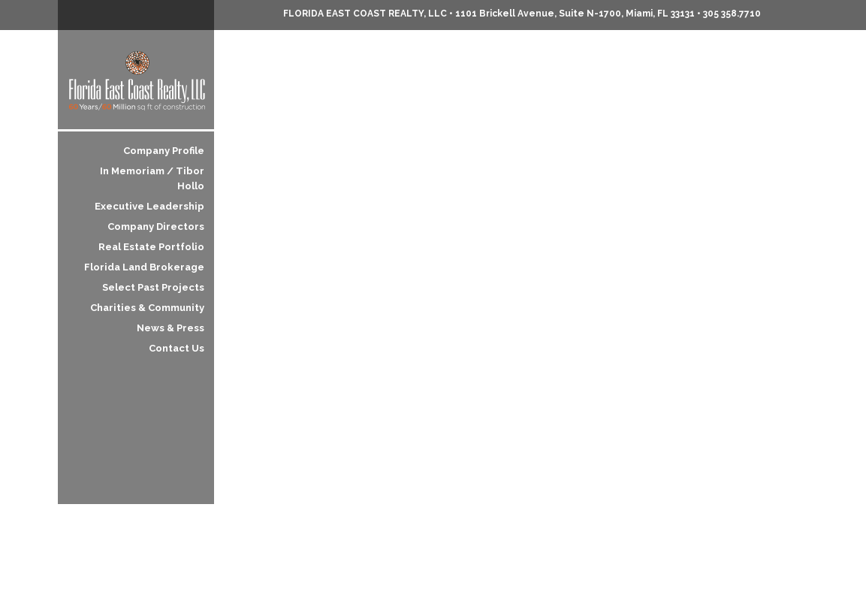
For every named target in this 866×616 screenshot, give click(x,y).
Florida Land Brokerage (144, 267)
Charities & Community (147, 308)
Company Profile (164, 151)
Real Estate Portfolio (151, 247)
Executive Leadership (149, 206)
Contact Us (177, 348)
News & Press (170, 328)
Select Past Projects (153, 287)
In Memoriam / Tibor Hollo (152, 178)
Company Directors (156, 226)
